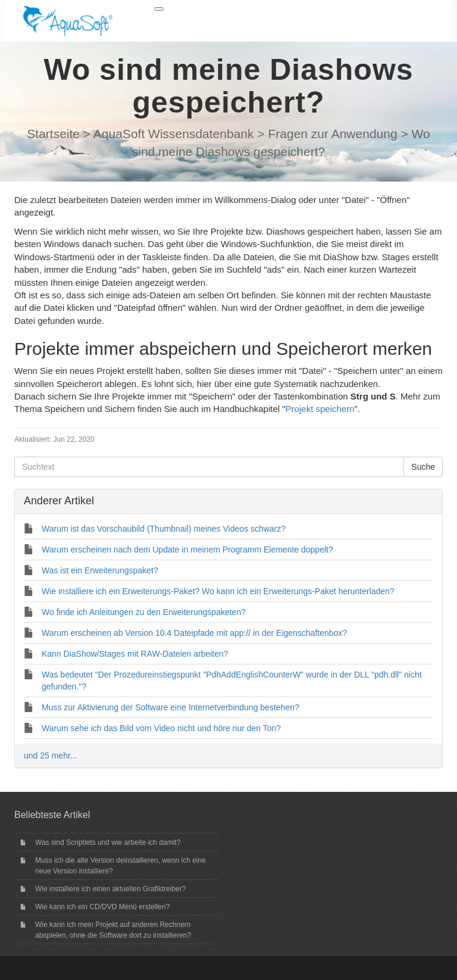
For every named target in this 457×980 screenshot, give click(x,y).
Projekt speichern (320, 409)
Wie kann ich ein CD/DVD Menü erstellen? (102, 907)
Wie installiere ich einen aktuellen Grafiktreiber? (110, 889)
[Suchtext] (209, 467)
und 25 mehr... (51, 756)
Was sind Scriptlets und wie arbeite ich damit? (108, 842)
